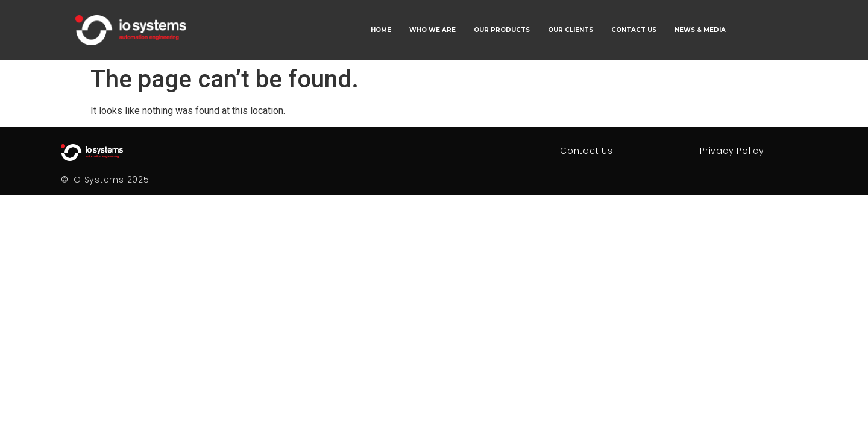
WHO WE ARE (432, 30)
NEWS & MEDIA (700, 30)
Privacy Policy (732, 151)
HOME (381, 30)
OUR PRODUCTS (502, 30)
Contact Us (587, 151)
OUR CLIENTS (571, 30)
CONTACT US (634, 30)
